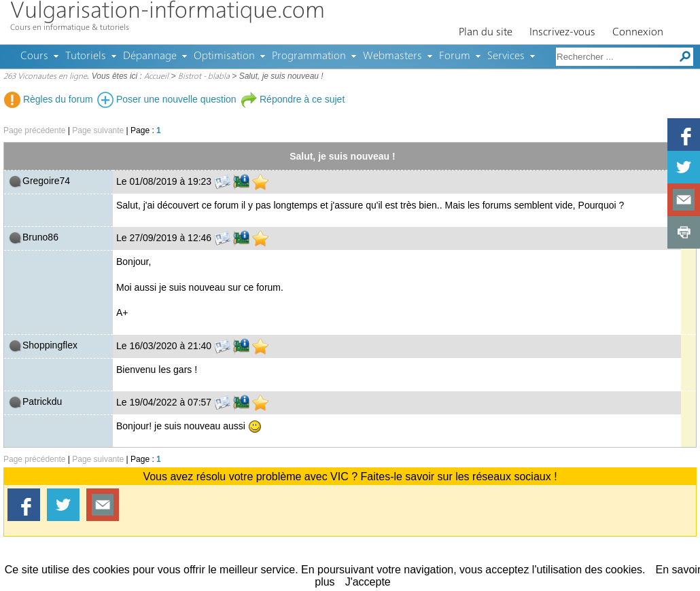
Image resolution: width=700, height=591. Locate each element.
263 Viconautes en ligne (45, 77)
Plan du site (486, 33)
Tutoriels (86, 56)
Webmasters (392, 56)
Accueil (156, 77)
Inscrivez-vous (562, 33)
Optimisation (224, 56)
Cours (34, 56)
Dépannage (150, 56)
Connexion (638, 33)
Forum (455, 56)
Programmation (309, 56)
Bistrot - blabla (204, 77)
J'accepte (368, 582)
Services (506, 56)
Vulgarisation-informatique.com (168, 12)
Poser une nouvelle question (167, 99)
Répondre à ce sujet (293, 99)
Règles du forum (49, 99)
